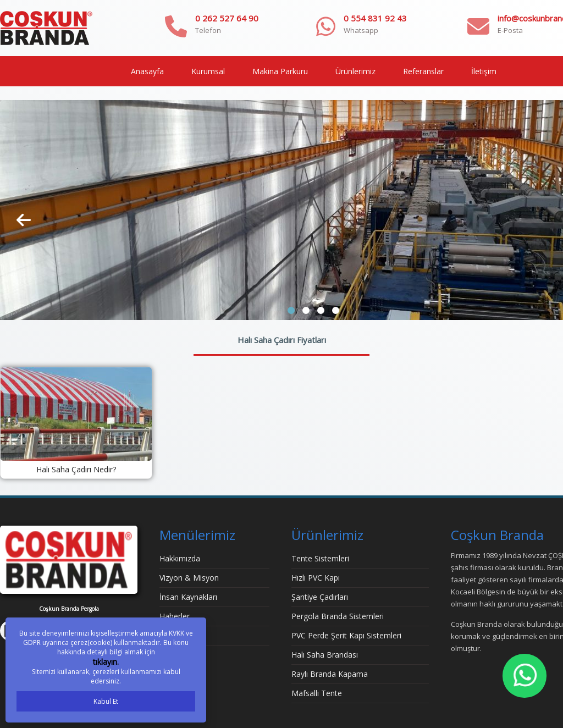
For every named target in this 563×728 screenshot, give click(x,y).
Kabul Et (106, 701)
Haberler (175, 616)
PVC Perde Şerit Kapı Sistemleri (346, 635)
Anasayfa (147, 71)
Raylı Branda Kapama (330, 674)
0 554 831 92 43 (375, 18)
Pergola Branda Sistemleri (338, 616)
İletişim (484, 71)
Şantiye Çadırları (320, 597)
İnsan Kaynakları (188, 597)
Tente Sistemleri (320, 558)
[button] (291, 310)
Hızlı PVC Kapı (316, 578)
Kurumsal (208, 71)
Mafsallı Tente (317, 693)
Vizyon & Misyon (189, 578)
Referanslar (423, 71)
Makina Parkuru (280, 71)
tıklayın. (106, 662)
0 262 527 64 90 (227, 18)
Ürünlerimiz (355, 71)
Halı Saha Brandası (325, 655)
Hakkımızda (180, 558)
